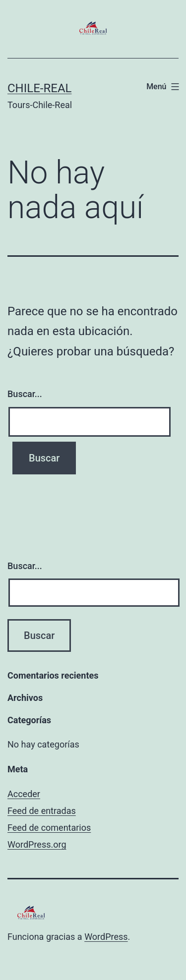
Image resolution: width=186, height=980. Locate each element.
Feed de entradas (42, 811)
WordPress (106, 937)
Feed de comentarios (49, 828)
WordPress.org (37, 844)
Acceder (24, 794)
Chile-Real (39, 88)
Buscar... (25, 394)
